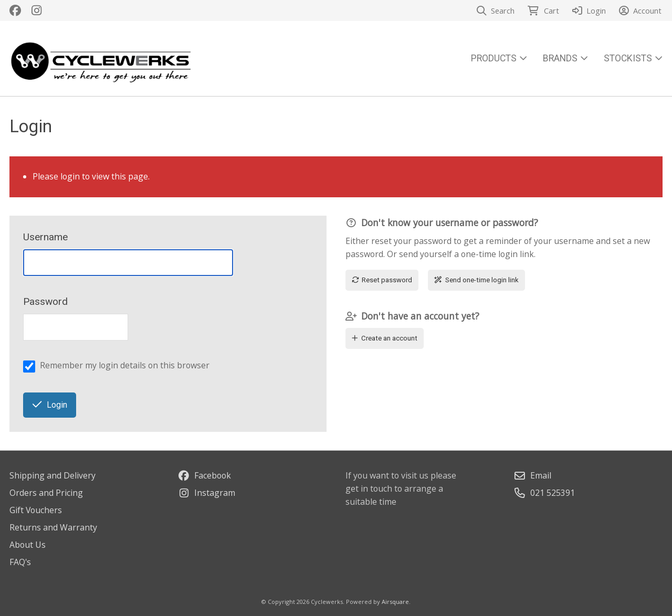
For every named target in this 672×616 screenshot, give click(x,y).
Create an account (385, 338)
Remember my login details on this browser (125, 365)
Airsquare (395, 602)
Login (50, 405)
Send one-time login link (477, 280)
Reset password (382, 280)
